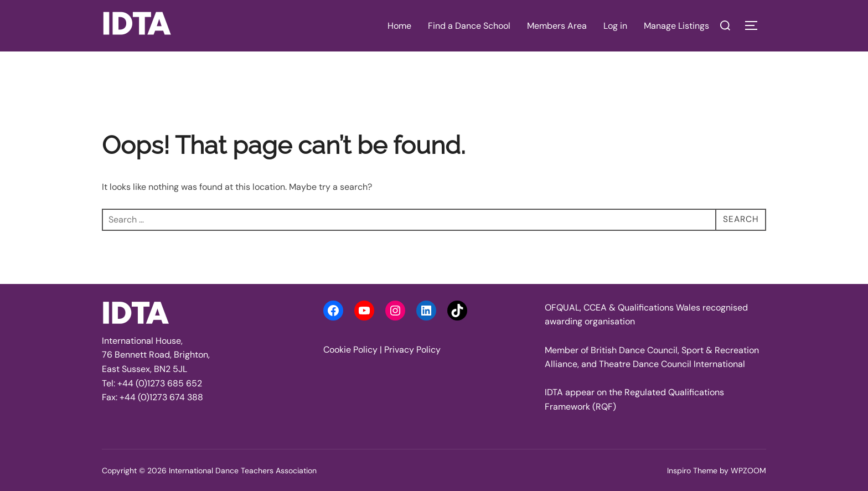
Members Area (557, 26)
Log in (615, 26)
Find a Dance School (469, 26)
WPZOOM (748, 471)
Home (399, 26)
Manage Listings (676, 26)
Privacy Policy (412, 350)
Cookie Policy (350, 350)
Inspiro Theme (692, 471)
